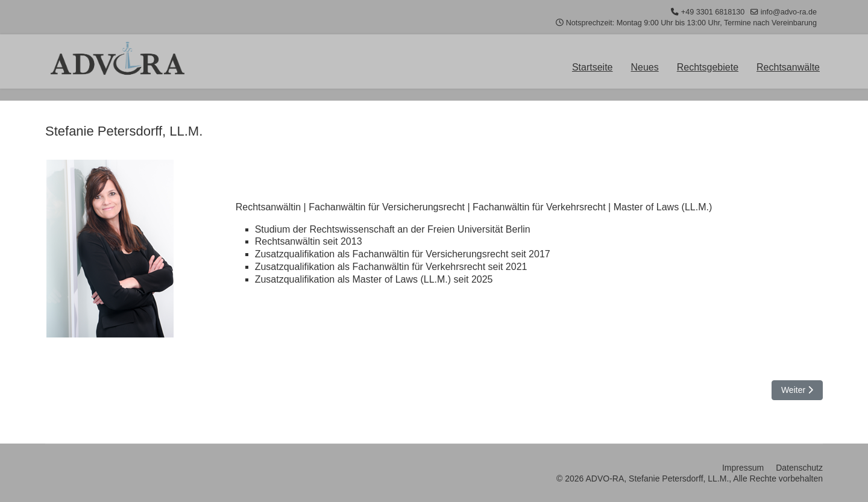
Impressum (743, 468)
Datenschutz (799, 468)
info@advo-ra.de (789, 12)
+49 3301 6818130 (713, 12)
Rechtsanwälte (788, 67)
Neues (645, 67)
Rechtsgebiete (708, 67)
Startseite (593, 67)
